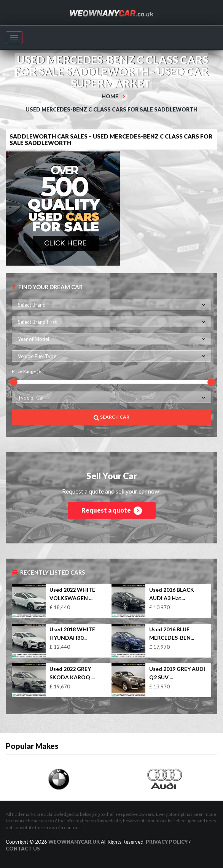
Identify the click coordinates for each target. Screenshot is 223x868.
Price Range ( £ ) (28, 371)
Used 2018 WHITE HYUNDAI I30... (72, 633)
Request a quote (112, 511)
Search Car (111, 417)
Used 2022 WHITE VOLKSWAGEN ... (72, 594)
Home (110, 96)
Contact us (23, 849)
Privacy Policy (167, 842)
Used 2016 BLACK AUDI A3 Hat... (172, 594)
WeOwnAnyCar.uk (74, 842)
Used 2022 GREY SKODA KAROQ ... (72, 673)
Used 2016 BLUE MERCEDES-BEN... (172, 633)
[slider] (14, 382)
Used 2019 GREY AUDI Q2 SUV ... (177, 673)
